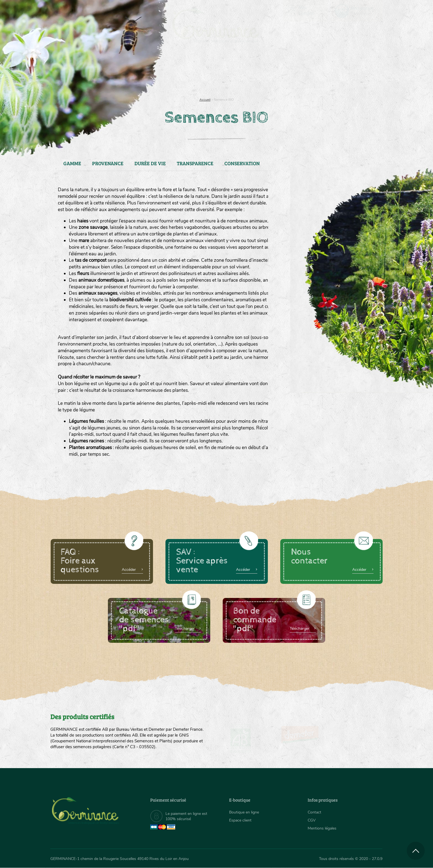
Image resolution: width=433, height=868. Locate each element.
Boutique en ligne (334, 72)
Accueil (205, 100)
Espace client (240, 820)
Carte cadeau (199, 72)
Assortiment (258, 72)
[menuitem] (357, 11)
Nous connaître (147, 72)
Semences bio (95, 72)
